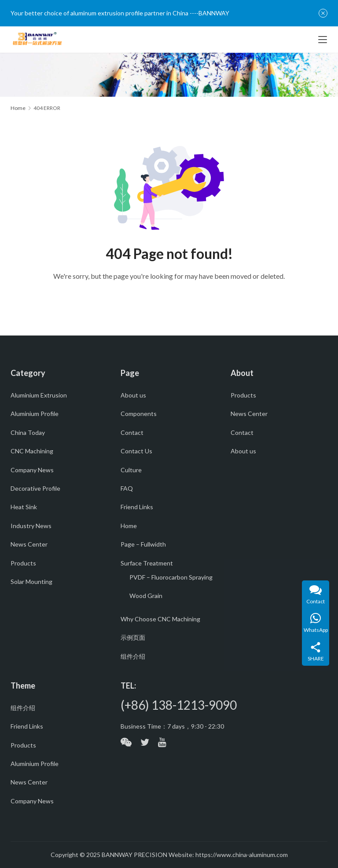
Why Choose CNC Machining (160, 619)
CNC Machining (32, 451)
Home (18, 108)
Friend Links (137, 507)
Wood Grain (146, 596)
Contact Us (136, 451)
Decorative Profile (35, 488)
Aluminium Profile (35, 414)
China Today (28, 432)
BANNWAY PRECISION (134, 855)
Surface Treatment (147, 563)
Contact (132, 432)
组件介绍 (133, 656)
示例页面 (133, 637)
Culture (131, 470)
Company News (32, 470)
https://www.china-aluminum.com (242, 855)
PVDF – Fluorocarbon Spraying (171, 577)
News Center (29, 544)
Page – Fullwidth (143, 544)
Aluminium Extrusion (39, 395)
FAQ (127, 488)
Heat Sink (24, 507)
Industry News (31, 526)
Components (139, 414)
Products (23, 563)
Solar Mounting (31, 582)
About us (133, 395)
